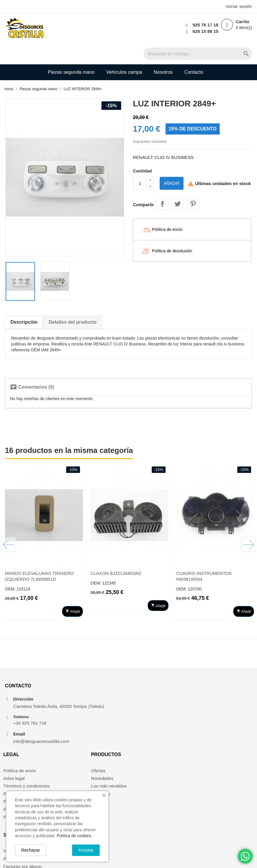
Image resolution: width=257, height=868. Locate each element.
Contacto (194, 51)
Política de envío (85, 697)
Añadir (172, 163)
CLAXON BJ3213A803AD (115, 554)
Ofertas (140, 697)
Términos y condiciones (92, 713)
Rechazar (31, 850)
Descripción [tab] (24, 303)
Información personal (218, 697)
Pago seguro (81, 720)
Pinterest (193, 182)
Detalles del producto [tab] (72, 303)
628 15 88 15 (204, 31)
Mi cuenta (142, 720)
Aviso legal (79, 705)
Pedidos (205, 705)
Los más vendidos (151, 713)
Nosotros (163, 51)
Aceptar (86, 850)
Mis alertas (208, 728)
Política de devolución (90, 736)
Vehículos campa (124, 51)
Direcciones (209, 720)
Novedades (144, 705)
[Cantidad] (140, 163)
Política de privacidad (90, 744)
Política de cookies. (75, 836)
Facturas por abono (216, 713)
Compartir (162, 182)
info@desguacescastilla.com (36, 746)
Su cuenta (211, 681)
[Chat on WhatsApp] (245, 856)
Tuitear (178, 182)
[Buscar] (146, 28)
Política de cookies (87, 728)
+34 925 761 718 (29, 728)
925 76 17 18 (204, 25)
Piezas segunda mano (71, 51)
